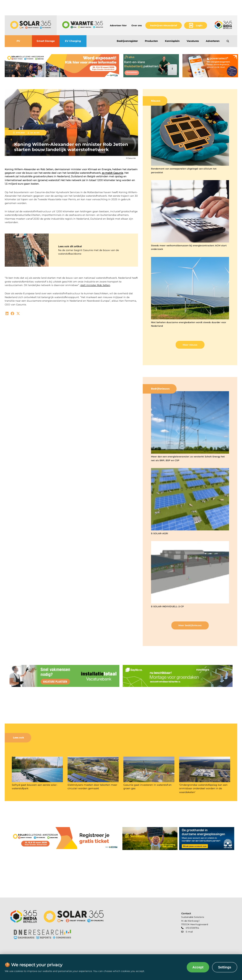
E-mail (189, 932)
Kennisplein (172, 41)
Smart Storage (46, 41)
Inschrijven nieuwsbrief (164, 25)
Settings (225, 967)
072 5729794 (192, 928)
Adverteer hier (118, 25)
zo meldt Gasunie (112, 173)
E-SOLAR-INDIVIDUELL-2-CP (167, 606)
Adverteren (213, 41)
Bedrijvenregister (127, 41)
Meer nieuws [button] (190, 345)
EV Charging (73, 41)
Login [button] (199, 25)
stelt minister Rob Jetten (95, 285)
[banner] (62, 66)
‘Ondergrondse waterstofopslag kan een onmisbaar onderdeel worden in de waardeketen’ (203, 789)
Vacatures (193, 41)
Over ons (137, 25)
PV (18, 41)
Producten (151, 41)
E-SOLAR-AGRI (160, 533)
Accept (198, 967)
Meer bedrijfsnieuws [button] (190, 625)
